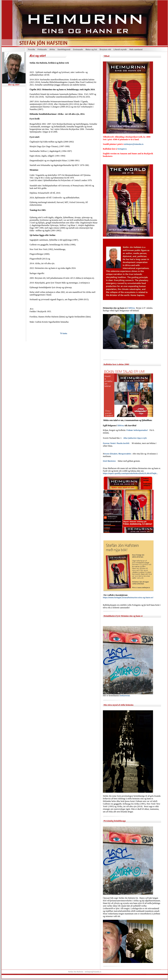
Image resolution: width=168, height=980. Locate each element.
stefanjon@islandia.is (134, 144)
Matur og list (91, 49)
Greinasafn (78, 49)
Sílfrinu (131, 308)
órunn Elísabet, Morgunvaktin (118, 454)
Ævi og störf (14, 85)
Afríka (52, 49)
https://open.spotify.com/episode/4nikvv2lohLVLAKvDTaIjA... (130, 473)
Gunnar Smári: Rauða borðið (116, 443)
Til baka (64, 333)
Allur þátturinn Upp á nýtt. (135, 438)
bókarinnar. (125, 696)
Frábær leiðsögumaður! (137, 430)
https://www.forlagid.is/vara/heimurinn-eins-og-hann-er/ (128, 598)
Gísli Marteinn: (110, 461)
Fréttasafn (42, 49)
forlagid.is (122, 149)
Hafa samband (136, 49)
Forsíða (32, 49)
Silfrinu (121, 425)
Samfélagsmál (64, 49)
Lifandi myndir (120, 49)
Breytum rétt (105, 49)
